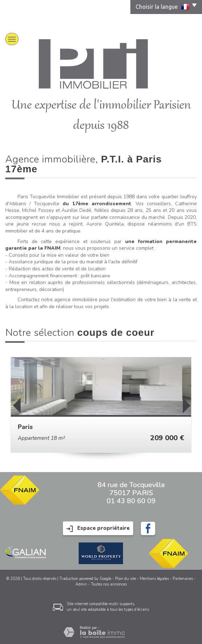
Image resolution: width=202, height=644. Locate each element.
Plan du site (125, 579)
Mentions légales (154, 579)
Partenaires (183, 579)
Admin (81, 584)
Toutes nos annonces (109, 584)
